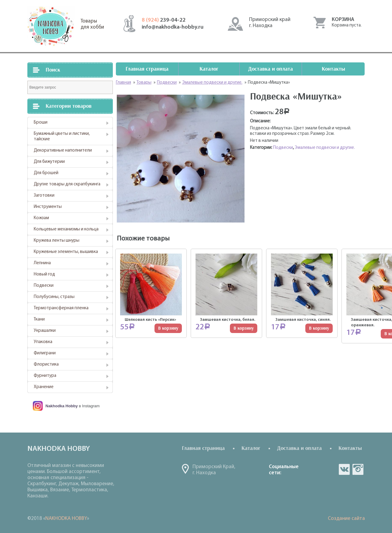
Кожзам (41, 218)
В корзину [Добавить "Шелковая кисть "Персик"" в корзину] (168, 328)
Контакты (333, 69)
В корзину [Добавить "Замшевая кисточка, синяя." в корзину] (319, 328)
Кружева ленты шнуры (57, 241)
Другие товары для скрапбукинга (67, 184)
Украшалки (45, 331)
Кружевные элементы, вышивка (66, 252)
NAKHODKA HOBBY (66, 519)
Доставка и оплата (271, 69)
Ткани (39, 319)
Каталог (209, 69)
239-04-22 (164, 20)
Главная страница (147, 69)
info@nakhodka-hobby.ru (173, 27)
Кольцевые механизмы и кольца (66, 229)
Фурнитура (45, 376)
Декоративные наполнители (63, 151)
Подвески (44, 286)
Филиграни (45, 353)
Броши (41, 123)
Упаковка (43, 342)
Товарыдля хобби (92, 24)
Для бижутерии (49, 162)
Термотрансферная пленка (61, 308)
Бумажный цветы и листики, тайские (62, 137)
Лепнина (42, 263)
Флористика (46, 365)
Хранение (44, 387)
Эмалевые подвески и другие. (325, 148)
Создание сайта (346, 519)
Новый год (44, 274)
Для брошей (46, 173)
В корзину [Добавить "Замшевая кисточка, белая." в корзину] (244, 328)
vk (344, 469)
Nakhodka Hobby (62, 406)
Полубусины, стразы (54, 297)
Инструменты (48, 207)
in (358, 469)
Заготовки (44, 196)
